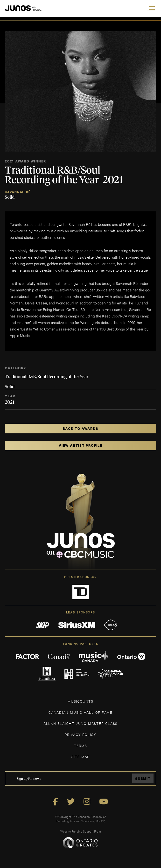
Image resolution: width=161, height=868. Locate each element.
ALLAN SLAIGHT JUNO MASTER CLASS (80, 723)
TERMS (80, 745)
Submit (143, 778)
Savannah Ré (18, 192)
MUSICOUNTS (80, 701)
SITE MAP (80, 757)
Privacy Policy (80, 734)
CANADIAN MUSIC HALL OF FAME (80, 712)
